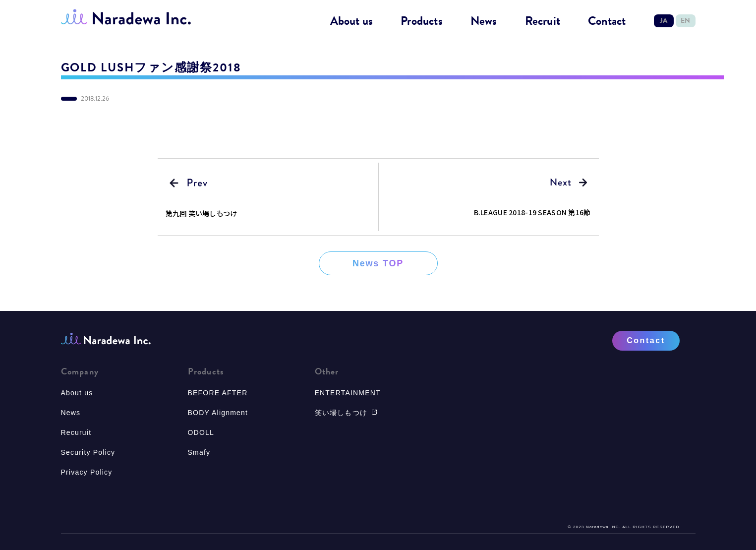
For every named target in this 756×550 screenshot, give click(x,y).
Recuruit (76, 432)
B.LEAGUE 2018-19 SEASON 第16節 (532, 212)
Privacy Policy (87, 472)
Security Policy (88, 452)
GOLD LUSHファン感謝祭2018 (151, 67)
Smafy (199, 452)
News (484, 21)
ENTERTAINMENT (348, 393)
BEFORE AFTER (218, 393)
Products (422, 21)
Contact (607, 21)
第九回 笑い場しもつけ (202, 213)
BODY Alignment (218, 413)
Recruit (543, 21)
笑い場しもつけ (346, 413)
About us (352, 21)
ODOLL (201, 432)
